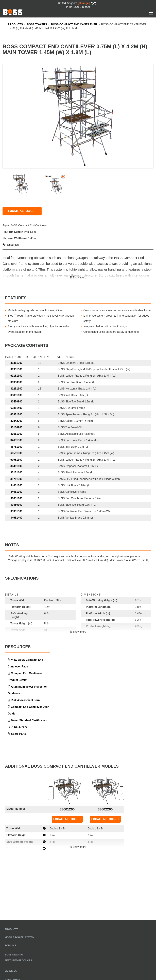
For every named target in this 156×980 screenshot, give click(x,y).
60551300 (16, 453)
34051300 (16, 492)
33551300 (16, 434)
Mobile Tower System (20, 937)
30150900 (16, 427)
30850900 (16, 505)
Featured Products (18, 960)
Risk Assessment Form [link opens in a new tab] (26, 700)
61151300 (16, 376)
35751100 (16, 447)
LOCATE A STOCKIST (22, 211)
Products (15, 24)
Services (11, 971)
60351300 (16, 414)
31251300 (16, 389)
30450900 (16, 402)
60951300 (16, 460)
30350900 (16, 382)
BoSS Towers (37, 24)
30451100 (16, 466)
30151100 (16, 472)
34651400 (16, 518)
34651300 (16, 440)
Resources (11, 245)
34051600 (16, 485)
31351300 (16, 363)
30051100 (16, 498)
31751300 (16, 479)
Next (122, 793)
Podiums (10, 945)
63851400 (16, 408)
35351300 (16, 511)
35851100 (16, 395)
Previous (51, 793)
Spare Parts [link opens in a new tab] (18, 734)
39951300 (16, 369)
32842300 (16, 421)
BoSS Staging (14, 955)
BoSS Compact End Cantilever (74, 24)
